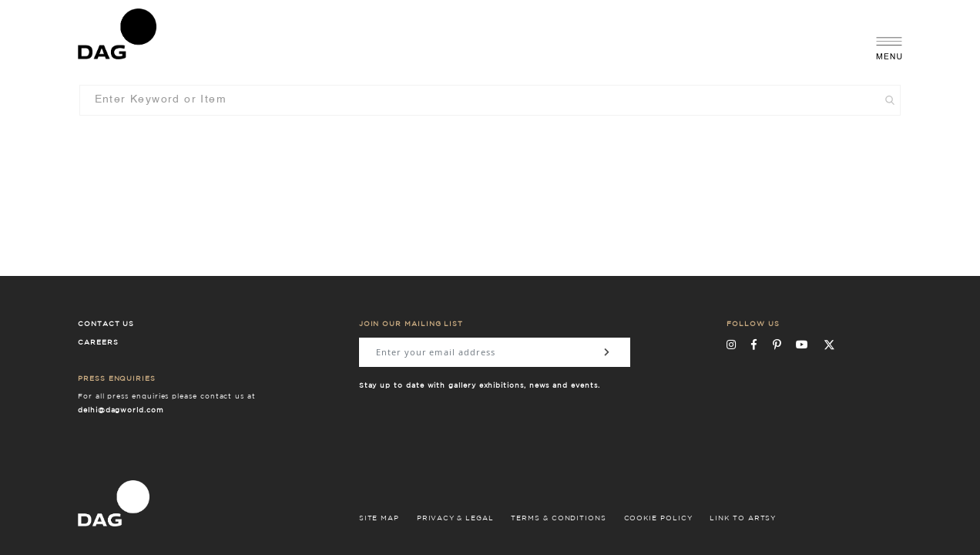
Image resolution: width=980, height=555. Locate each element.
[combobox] (490, 100)
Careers (98, 343)
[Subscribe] (607, 352)
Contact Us (106, 324)
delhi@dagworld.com (121, 410)
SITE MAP (379, 518)
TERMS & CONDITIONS (559, 518)
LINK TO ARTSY (743, 518)
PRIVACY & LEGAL (455, 518)
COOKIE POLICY (658, 518)
